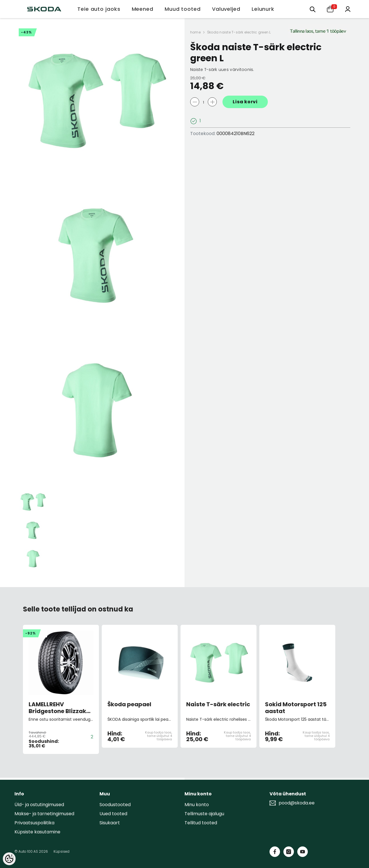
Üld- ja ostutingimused (39, 805)
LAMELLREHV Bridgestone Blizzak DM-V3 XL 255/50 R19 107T (59, 708)
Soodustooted (115, 805)
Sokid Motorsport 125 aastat (296, 708)
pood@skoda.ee (297, 803)
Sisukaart (110, 823)
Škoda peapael (129, 705)
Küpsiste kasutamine (37, 832)
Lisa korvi (245, 102)
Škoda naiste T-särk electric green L (239, 32)
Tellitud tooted (201, 823)
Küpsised (61, 851)
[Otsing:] (313, 9)
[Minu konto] (348, 9)
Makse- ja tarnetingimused (44, 814)
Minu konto (197, 805)
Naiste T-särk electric (218, 705)
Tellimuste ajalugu (204, 814)
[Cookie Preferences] (9, 859)
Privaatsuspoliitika (34, 823)
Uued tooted (113, 814)
